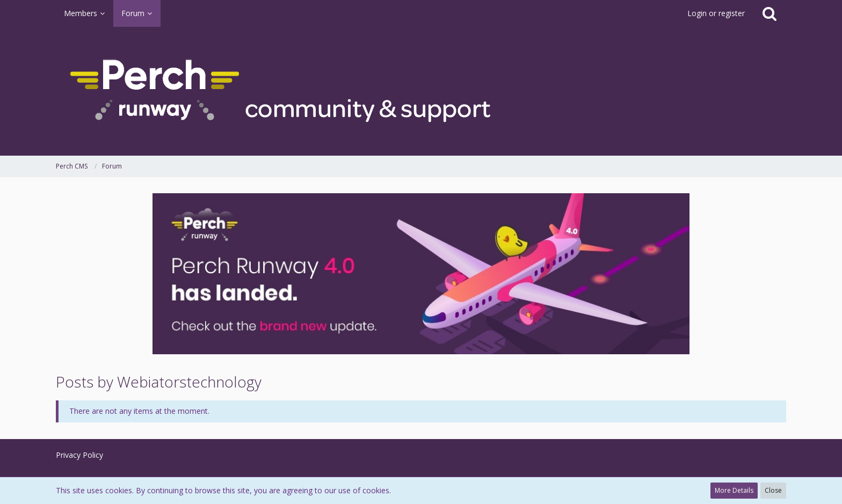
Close (773, 490)
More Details (734, 490)
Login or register (716, 13)
